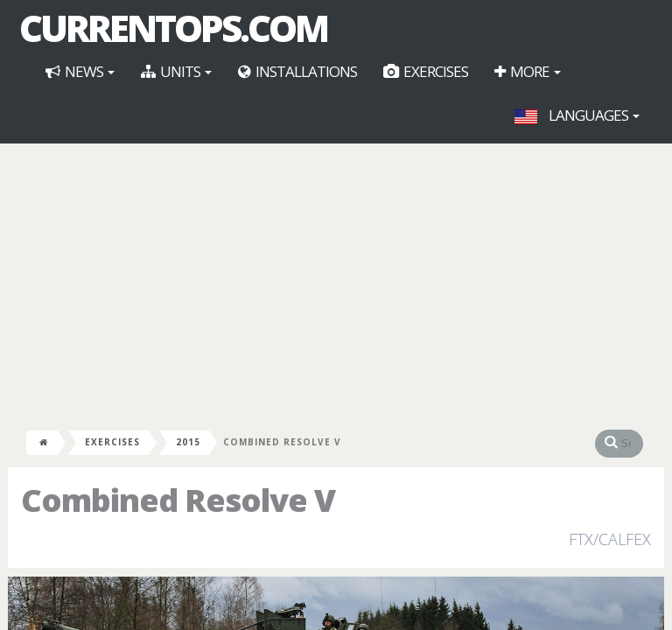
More (528, 71)
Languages (577, 115)
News (80, 71)
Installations (297, 71)
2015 (188, 442)
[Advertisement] (336, 283)
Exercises (426, 71)
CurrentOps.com (173, 28)
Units (176, 71)
